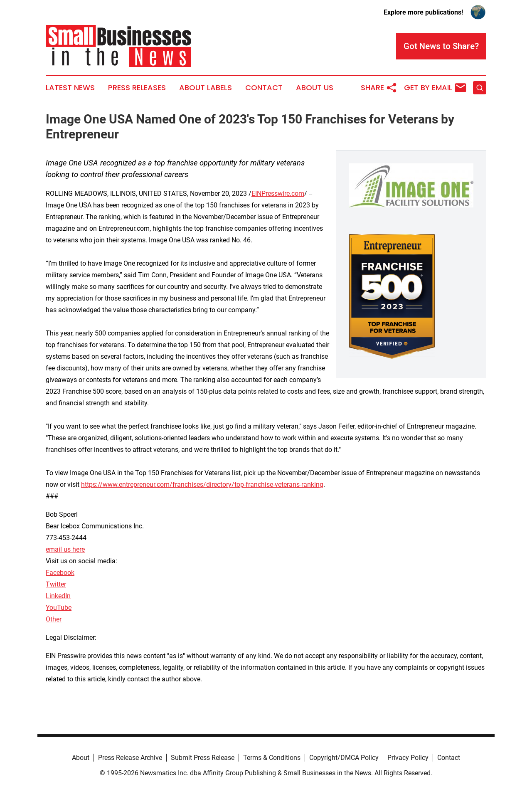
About (81, 758)
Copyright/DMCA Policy (344, 758)
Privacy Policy (408, 758)
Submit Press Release (203, 758)
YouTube (59, 608)
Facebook (60, 573)
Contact (264, 88)
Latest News (70, 88)
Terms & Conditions (272, 758)
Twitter (56, 584)
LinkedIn (58, 596)
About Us (315, 88)
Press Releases (137, 88)
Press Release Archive (130, 758)
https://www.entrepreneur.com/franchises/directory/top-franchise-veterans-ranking (202, 485)
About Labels (206, 88)
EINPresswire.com (278, 194)
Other (54, 619)
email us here (65, 549)
